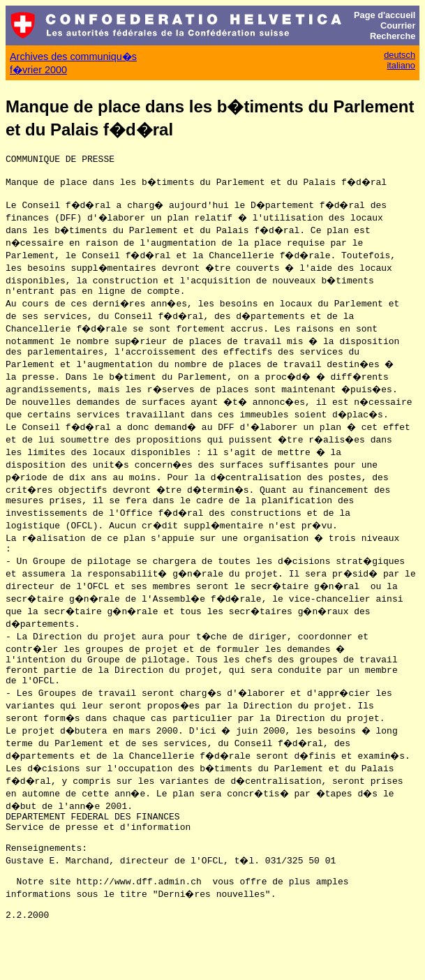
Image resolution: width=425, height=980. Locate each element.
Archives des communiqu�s (73, 57)
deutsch (400, 55)
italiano (401, 65)
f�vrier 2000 (38, 70)
